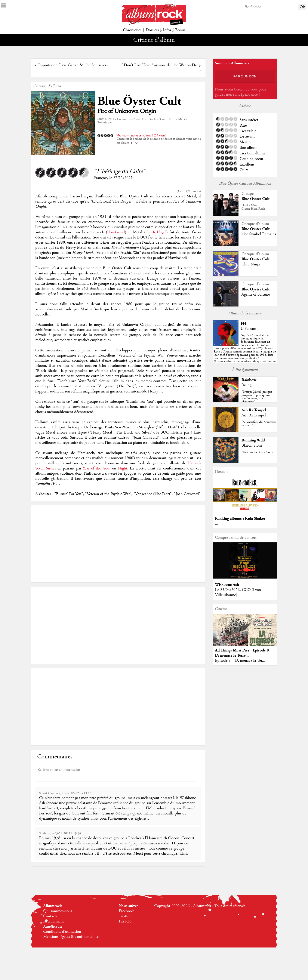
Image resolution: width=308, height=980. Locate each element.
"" (245, 352)
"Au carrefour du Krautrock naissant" (259, 424)
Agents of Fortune (256, 295)
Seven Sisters (46, 468)
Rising (246, 385)
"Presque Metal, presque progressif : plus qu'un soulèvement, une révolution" (257, 397)
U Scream (248, 329)
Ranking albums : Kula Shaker (240, 519)
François (101, 178)
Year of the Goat (97, 468)
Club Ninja (251, 264)
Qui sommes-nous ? (59, 911)
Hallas (193, 463)
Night (123, 468)
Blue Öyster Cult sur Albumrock (245, 184)
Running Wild (253, 440)
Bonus (180, 30)
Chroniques (132, 30)
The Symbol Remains (259, 234)
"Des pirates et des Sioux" (258, 452)
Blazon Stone (252, 446)
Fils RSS (125, 921)
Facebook (126, 911)
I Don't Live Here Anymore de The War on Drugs (161, 65)
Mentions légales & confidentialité (71, 937)
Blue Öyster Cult (139, 101)
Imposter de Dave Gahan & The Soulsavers (73, 65)
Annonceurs (53, 927)
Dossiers (152, 30)
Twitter (125, 916)
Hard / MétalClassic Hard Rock (253, 207)
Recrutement (54, 921)
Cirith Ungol (156, 232)
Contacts (50, 916)
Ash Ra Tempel (254, 410)
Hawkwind (116, 232)
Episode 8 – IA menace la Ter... (240, 661)
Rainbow (249, 380)
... (217, 524)
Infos (167, 30)
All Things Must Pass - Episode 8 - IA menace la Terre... (243, 653)
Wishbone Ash (227, 585)
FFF (244, 323)
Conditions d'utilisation (62, 932)
